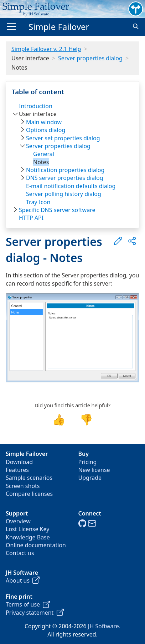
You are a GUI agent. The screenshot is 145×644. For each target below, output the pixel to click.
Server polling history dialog (64, 194)
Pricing (88, 462)
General (44, 154)
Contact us (20, 553)
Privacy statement (35, 613)
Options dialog (46, 130)
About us (23, 580)
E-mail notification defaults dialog (71, 186)
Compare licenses (29, 494)
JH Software (103, 626)
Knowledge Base (28, 537)
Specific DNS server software (57, 210)
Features (17, 470)
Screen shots (23, 486)
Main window (44, 122)
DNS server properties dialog (65, 178)
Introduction (36, 106)
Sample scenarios (29, 478)
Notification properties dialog (65, 170)
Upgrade (90, 478)
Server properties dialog (90, 58)
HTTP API (31, 218)
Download (19, 462)
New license (94, 470)
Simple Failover (59, 27)
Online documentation (36, 545)
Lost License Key (27, 529)
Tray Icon (38, 202)
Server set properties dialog (63, 138)
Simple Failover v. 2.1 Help (46, 49)
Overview (18, 521)
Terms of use (28, 604)
